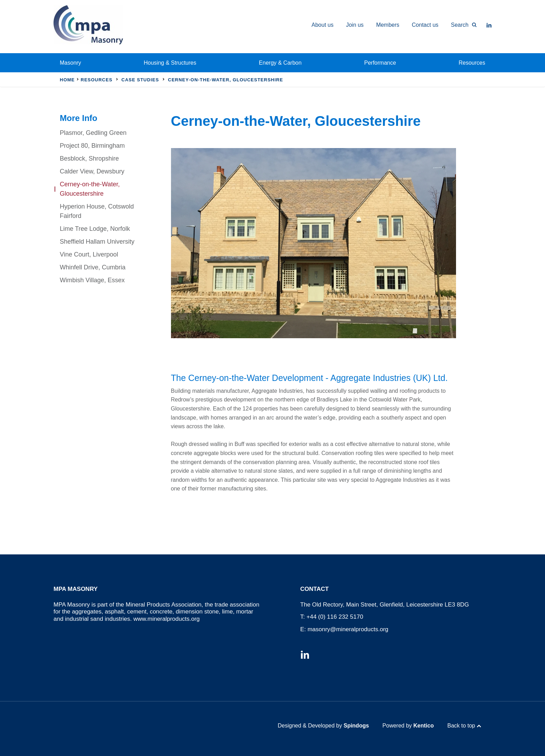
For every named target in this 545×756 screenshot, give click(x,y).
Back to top (461, 726)
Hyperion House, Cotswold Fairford (97, 211)
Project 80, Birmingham (92, 146)
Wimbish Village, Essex (92, 280)
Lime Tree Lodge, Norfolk (95, 229)
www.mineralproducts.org (167, 619)
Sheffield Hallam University (97, 242)
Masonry (70, 63)
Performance (380, 63)
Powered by (408, 726)
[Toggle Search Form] (461, 25)
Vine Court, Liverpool (89, 254)
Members (388, 25)
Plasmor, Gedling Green (93, 133)
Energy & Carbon (280, 63)
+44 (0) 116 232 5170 (335, 617)
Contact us (425, 25)
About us (322, 25)
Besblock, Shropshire (89, 158)
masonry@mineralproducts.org (348, 629)
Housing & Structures (170, 63)
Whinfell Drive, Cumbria (93, 267)
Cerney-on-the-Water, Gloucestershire (90, 189)
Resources (472, 63)
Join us (355, 25)
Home (67, 80)
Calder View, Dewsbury (92, 171)
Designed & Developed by (323, 726)
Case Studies (140, 80)
